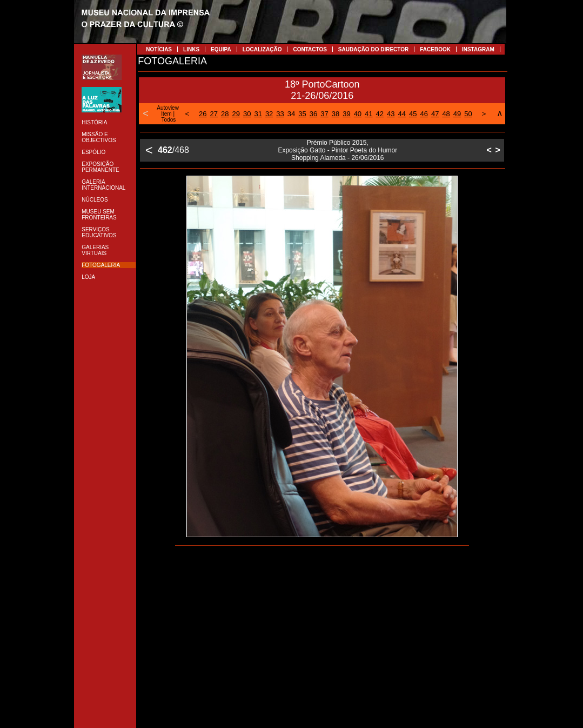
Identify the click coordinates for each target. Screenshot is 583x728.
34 (291, 114)
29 (236, 114)
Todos (169, 120)
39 (346, 114)
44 (402, 114)
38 (336, 114)
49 (457, 114)
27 (214, 114)
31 (258, 114)
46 (424, 114)
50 (468, 114)
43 (391, 114)
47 (435, 114)
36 (313, 114)
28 (225, 114)
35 (302, 114)
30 (247, 114)
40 (358, 114)
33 (280, 114)
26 (203, 114)
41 (368, 114)
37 (324, 114)
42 (380, 114)
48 (446, 114)
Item (166, 114)
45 (413, 114)
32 (269, 114)
